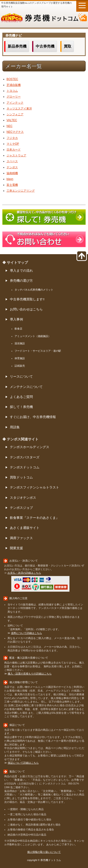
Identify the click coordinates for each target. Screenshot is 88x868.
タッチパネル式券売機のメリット (34, 290)
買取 (68, 46)
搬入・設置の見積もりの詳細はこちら (30, 674)
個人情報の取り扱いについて (44, 852)
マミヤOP (13, 144)
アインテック (15, 103)
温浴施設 (20, 343)
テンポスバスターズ (25, 457)
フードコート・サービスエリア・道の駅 (38, 351)
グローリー (14, 97)
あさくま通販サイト (25, 528)
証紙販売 (20, 366)
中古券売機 (45, 46)
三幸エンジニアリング (21, 191)
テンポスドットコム (25, 467)
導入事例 (16, 319)
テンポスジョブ (21, 508)
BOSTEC (12, 79)
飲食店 (18, 329)
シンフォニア (15, 114)
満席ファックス (21, 538)
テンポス (12, 167)
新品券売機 (17, 46)
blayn (10, 179)
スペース (12, 161)
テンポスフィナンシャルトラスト (34, 487)
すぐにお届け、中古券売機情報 (33, 417)
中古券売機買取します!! (27, 299)
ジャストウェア (16, 155)
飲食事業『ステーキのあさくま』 (34, 518)
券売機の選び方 (21, 281)
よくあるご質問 (21, 397)
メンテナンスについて (26, 387)
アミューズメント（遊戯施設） (33, 336)
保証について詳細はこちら (23, 763)
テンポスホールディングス (30, 447)
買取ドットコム (21, 477)
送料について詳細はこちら (27, 633)
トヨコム (12, 91)
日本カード (14, 150)
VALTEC (12, 120)
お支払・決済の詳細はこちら (24, 573)
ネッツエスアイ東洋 (19, 109)
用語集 (15, 427)
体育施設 (20, 358)
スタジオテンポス (23, 498)
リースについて (21, 377)
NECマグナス (15, 132)
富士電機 (12, 185)
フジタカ (12, 138)
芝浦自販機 (14, 85)
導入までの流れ (21, 271)
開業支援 (16, 548)
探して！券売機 (21, 407)
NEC (10, 126)
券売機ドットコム (44, 19)
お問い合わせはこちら (26, 309)
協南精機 (12, 173)
